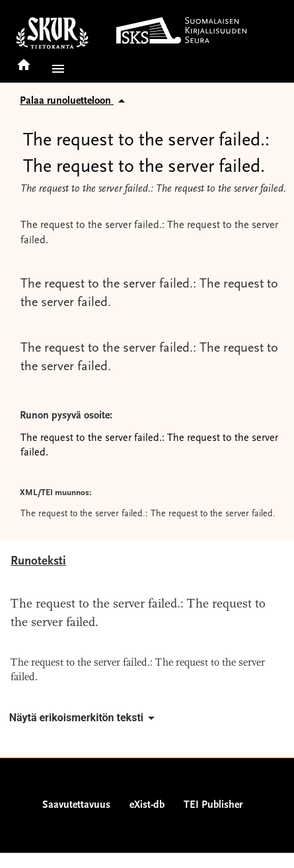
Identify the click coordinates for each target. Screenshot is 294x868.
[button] (55, 69)
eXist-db (147, 805)
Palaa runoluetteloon (75, 101)
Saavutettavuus (76, 805)
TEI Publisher (213, 805)
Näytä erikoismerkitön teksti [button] (84, 718)
